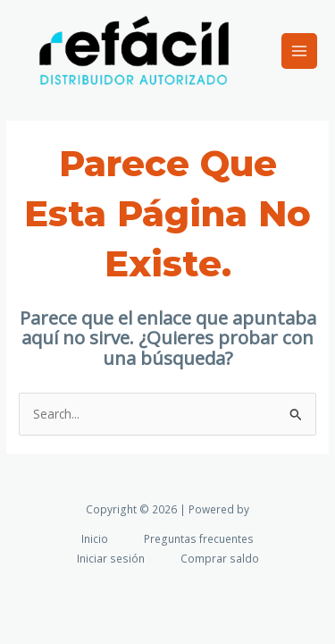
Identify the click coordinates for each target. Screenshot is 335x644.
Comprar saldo (220, 558)
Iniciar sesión (111, 558)
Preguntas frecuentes (199, 538)
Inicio (95, 538)
